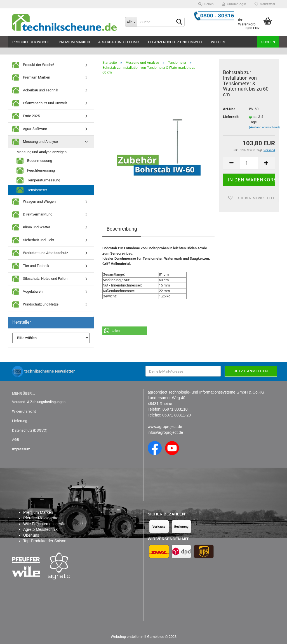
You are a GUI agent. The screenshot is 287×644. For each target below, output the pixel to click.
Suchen (206, 4)
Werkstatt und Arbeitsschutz (40, 253)
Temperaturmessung (38, 180)
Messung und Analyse (35, 142)
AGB (16, 440)
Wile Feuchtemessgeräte (45, 524)
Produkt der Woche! (31, 42)
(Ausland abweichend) (264, 127)
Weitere (218, 42)
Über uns (31, 535)
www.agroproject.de (165, 427)
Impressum (21, 449)
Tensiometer (32, 190)
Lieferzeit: (231, 117)
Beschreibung (122, 229)
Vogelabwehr (28, 292)
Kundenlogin (234, 4)
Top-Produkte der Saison (45, 541)
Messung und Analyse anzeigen (42, 152)
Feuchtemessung (36, 171)
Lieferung (20, 421)
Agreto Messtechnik (40, 529)
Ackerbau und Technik (119, 42)
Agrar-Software (30, 129)
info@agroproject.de (165, 432)
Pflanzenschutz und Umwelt (175, 42)
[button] (125, 331)
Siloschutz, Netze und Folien (40, 279)
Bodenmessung (34, 161)
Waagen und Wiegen (34, 202)
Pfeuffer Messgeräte (41, 518)
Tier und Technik (31, 266)
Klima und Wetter (31, 227)
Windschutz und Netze (35, 305)
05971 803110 (175, 409)
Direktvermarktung (32, 215)
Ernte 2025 (26, 116)
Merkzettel (265, 4)
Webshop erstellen (126, 637)
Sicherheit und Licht (33, 240)
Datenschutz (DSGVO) (30, 430)
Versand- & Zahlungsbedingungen (39, 402)
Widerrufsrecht (24, 411)
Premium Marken (74, 42)
